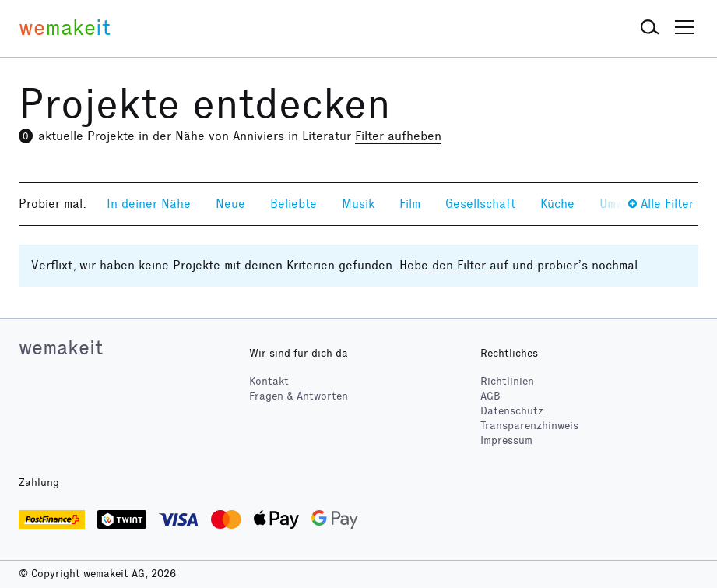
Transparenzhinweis (529, 426)
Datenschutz (512, 411)
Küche (557, 204)
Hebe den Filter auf (454, 265)
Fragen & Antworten (299, 396)
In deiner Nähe (149, 204)
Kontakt (269, 381)
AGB (490, 396)
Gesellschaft (480, 204)
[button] (650, 28)
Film (410, 204)
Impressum (506, 440)
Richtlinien (507, 381)
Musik (358, 204)
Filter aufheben (398, 136)
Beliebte (293, 204)
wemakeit (61, 347)
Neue (230, 204)
